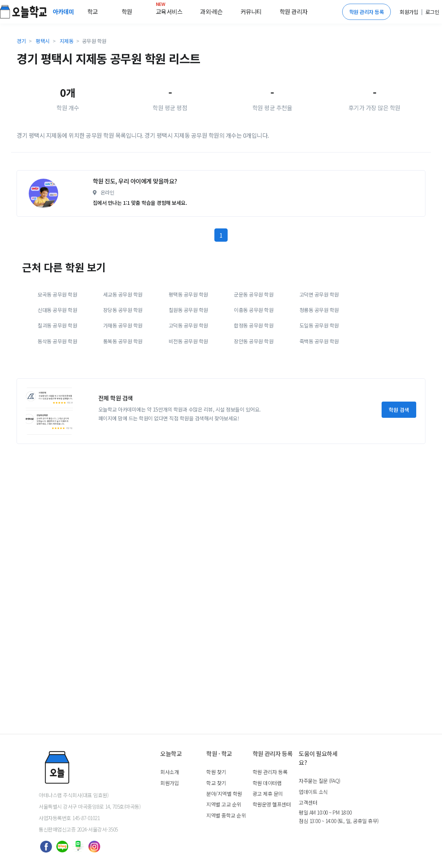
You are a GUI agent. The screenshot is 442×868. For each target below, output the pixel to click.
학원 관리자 (294, 11)
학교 (93, 11)
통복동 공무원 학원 (123, 341)
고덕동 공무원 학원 (188, 325)
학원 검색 (399, 410)
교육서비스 (169, 10)
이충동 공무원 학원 (254, 310)
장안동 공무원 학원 (254, 341)
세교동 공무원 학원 (123, 294)
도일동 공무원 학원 (319, 325)
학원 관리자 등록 (367, 12)
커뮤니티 (251, 11)
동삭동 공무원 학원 (57, 341)
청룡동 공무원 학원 (319, 310)
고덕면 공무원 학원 (319, 294)
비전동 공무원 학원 (188, 341)
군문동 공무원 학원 (254, 294)
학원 (127, 11)
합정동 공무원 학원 (254, 325)
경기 (21, 41)
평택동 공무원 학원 (188, 294)
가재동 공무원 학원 (123, 325)
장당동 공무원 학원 (123, 310)
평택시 (43, 41)
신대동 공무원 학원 (57, 310)
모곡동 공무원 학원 (57, 294)
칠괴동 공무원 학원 (57, 325)
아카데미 (64, 11)
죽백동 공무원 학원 (319, 341)
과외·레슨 (211, 11)
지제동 (67, 41)
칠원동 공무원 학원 (188, 310)
